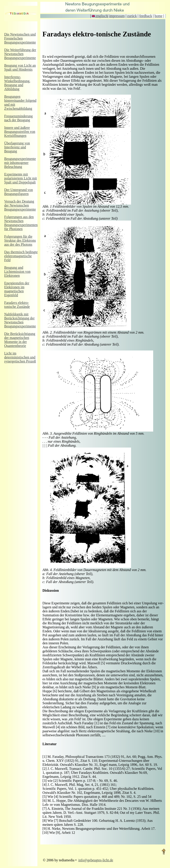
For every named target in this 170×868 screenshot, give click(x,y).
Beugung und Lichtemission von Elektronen (17, 272)
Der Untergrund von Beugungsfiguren (18, 192)
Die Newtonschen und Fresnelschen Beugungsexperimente (20, 38)
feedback (146, 16)
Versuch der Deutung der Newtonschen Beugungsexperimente (20, 205)
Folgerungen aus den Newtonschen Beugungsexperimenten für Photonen (21, 223)
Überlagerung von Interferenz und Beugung (17, 147)
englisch (100, 16)
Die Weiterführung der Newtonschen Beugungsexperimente (20, 54)
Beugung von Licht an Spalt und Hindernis (20, 67)
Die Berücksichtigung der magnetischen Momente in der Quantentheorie (20, 340)
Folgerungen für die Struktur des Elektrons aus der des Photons (20, 240)
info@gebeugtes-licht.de (96, 860)
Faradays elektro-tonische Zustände (17, 305)
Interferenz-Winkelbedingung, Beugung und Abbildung (17, 83)
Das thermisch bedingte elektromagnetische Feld (21, 256)
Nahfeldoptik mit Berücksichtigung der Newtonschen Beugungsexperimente (20, 320)
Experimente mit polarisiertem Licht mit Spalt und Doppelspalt (21, 178)
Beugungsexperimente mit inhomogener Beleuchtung (20, 163)
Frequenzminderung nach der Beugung (18, 118)
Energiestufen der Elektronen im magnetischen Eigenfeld (17, 289)
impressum (117, 16)
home (158, 16)
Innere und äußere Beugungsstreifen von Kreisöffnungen (20, 132)
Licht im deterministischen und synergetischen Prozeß (20, 357)
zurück (132, 16)
